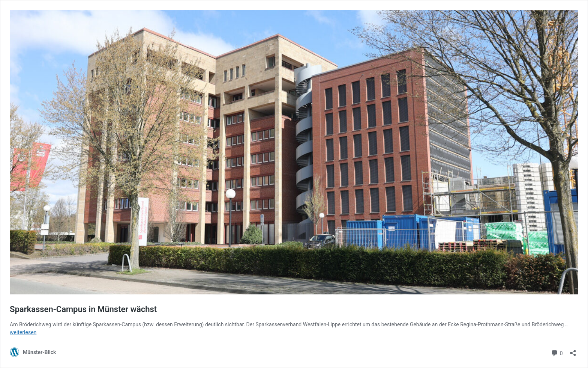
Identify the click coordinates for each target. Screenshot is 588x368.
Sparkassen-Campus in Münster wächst (83, 309)
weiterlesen (23, 332)
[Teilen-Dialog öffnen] (573, 351)
